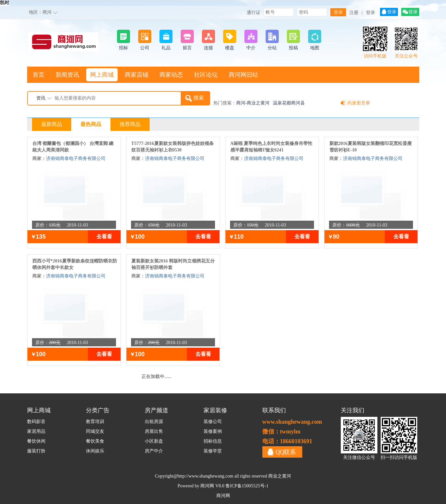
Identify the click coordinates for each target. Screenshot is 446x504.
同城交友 (95, 431)
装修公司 (213, 422)
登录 (371, 13)
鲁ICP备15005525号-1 (247, 486)
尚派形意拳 (359, 103)
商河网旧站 (243, 75)
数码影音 (36, 422)
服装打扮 (36, 451)
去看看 (104, 236)
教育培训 (95, 422)
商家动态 (171, 75)
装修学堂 (213, 451)
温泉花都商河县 (289, 103)
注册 (354, 13)
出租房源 (154, 422)
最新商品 (52, 124)
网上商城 (102, 75)
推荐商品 (130, 124)
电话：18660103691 (287, 441)
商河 (47, 12)
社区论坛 (206, 75)
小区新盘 (154, 441)
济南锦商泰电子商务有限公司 (76, 158)
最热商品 (91, 124)
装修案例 (213, 431)
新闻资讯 (67, 75)
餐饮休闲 (36, 441)
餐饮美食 (95, 441)
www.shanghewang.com (292, 422)
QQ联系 (286, 452)
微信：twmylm (281, 432)
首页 (39, 75)
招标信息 (213, 441)
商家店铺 (137, 75)
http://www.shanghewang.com (206, 476)
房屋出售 (154, 431)
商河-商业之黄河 (253, 103)
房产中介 (154, 451)
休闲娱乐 (95, 451)
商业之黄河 (280, 476)
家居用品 (36, 431)
